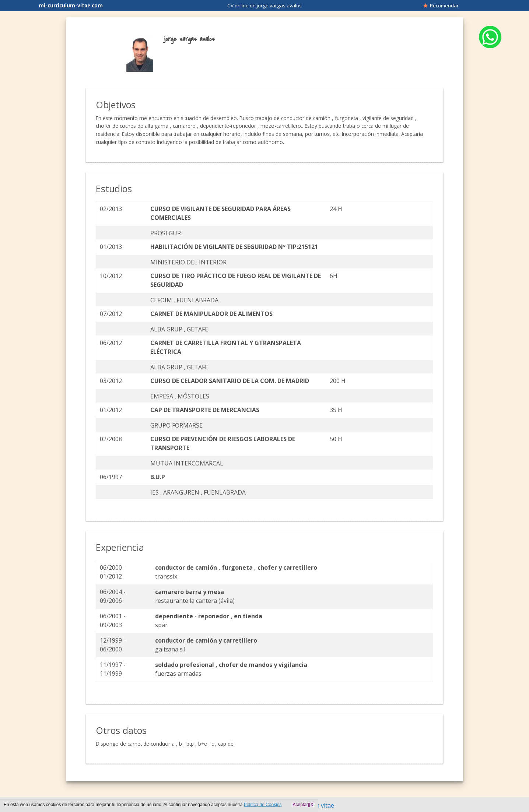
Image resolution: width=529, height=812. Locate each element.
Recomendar (441, 6)
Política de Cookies (263, 805)
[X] (312, 805)
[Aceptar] (300, 805)
